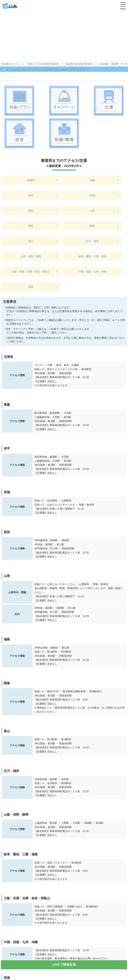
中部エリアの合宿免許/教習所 (43, 64)
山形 (92, 211)
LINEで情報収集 (64, 965)
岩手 (31, 195)
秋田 (31, 211)
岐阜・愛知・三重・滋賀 (92, 256)
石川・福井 (92, 241)
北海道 (31, 180)
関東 (92, 226)
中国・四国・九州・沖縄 (92, 272)
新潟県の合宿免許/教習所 (79, 64)
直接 (31, 287)
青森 (92, 180)
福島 (31, 226)
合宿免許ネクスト (11, 64)
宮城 (92, 195)
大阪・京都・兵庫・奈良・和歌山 (31, 272)
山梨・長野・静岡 (31, 256)
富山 (31, 241)
